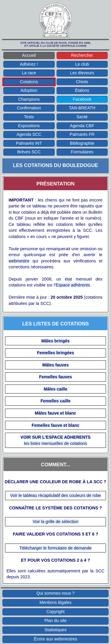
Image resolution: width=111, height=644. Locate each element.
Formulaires (82, 152)
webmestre (19, 261)
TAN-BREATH (82, 108)
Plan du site (55, 621)
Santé (82, 117)
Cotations (29, 82)
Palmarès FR (82, 134)
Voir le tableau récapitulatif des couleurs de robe (55, 495)
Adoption (29, 90)
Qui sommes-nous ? (55, 593)
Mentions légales (56, 602)
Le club (82, 64)
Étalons (82, 90)
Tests (29, 117)
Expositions (29, 126)
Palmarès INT (29, 143)
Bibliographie (82, 143)
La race (29, 73)
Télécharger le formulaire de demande (56, 548)
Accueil (29, 55)
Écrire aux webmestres (55, 639)
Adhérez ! (29, 64)
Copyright (56, 612)
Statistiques (55, 630)
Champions (29, 99)
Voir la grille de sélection (55, 522)
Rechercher (82, 55)
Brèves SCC (29, 152)
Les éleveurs (82, 73)
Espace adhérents (73, 285)
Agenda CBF (82, 126)
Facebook (82, 99)
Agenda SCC (29, 134)
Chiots (82, 82)
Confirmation (29, 108)
